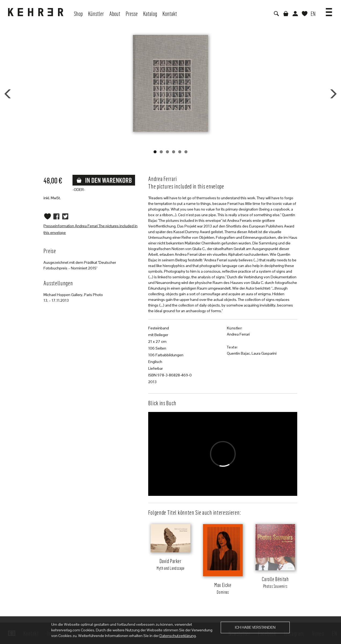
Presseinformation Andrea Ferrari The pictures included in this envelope (90, 229)
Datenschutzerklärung (178, 636)
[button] (329, 10)
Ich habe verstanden (255, 627)
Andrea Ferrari (238, 334)
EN (313, 13)
